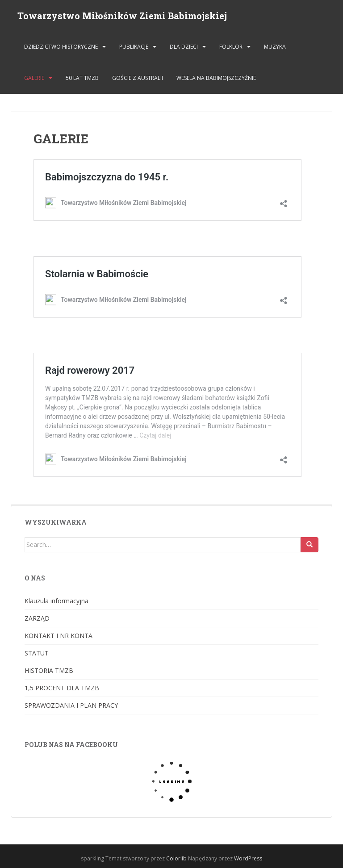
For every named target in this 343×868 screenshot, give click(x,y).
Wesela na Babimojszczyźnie (216, 78)
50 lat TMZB (82, 78)
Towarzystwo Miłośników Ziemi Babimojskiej (122, 16)
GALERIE (34, 78)
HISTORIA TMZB (49, 670)
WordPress (248, 858)
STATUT (37, 653)
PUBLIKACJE (134, 47)
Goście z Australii (138, 78)
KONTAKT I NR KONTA (59, 636)
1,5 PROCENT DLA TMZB (62, 688)
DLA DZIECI (184, 47)
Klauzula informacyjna (56, 601)
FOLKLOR (231, 47)
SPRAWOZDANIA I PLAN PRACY (71, 705)
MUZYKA (275, 47)
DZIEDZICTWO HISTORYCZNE (61, 47)
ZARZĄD (37, 618)
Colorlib (176, 858)
